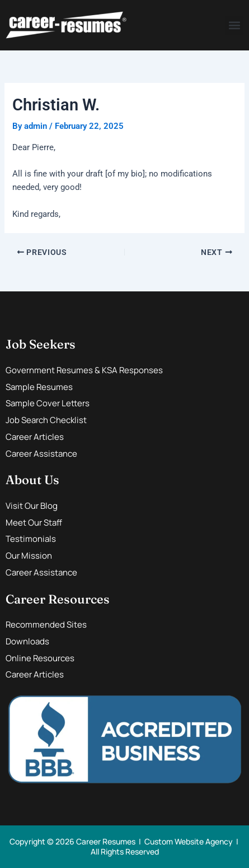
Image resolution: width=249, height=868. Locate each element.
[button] (234, 25)
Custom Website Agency (189, 841)
